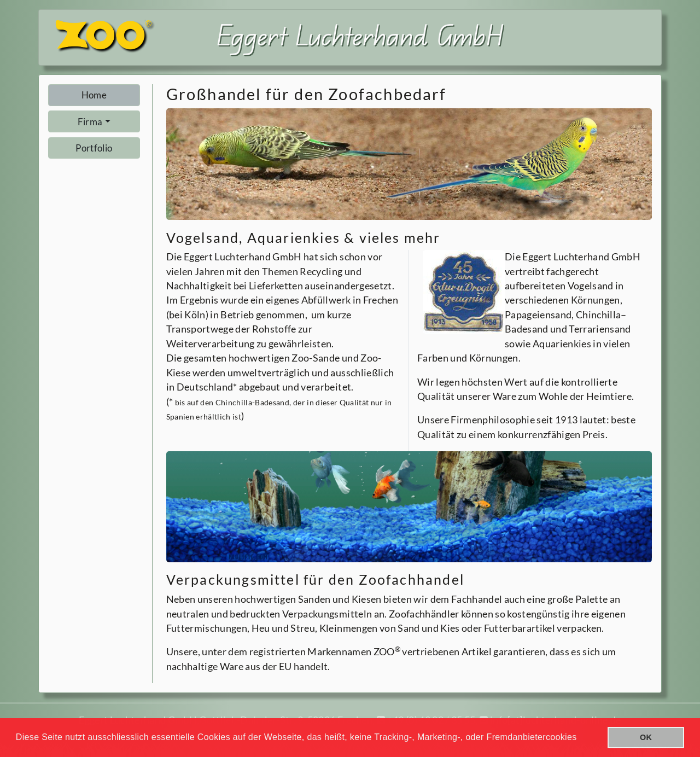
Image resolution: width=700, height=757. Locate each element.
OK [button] (646, 737)
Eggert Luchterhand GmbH (360, 35)
